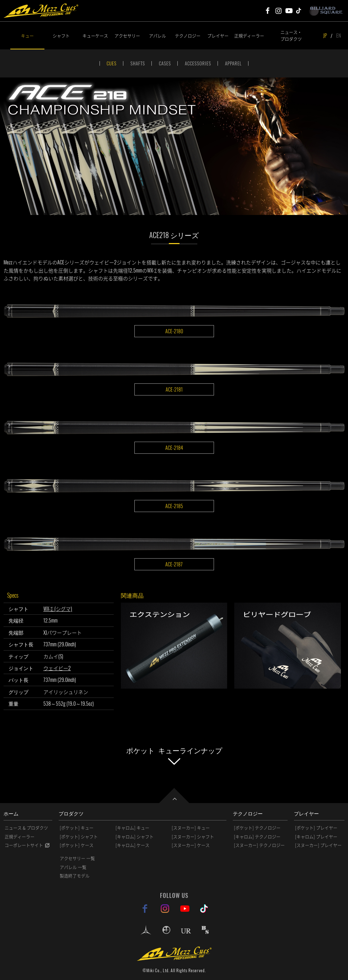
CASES (165, 63)
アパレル (157, 36)
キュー (27, 36)
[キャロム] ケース (132, 845)
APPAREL (233, 63)
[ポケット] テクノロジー (257, 828)
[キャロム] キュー (132, 828)
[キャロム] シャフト (135, 837)
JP (325, 35)
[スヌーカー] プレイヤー (318, 845)
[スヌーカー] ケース (191, 845)
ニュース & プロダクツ (26, 828)
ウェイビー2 (57, 668)
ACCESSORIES (198, 63)
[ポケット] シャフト (79, 837)
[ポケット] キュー (77, 828)
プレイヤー (218, 36)
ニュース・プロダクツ (291, 36)
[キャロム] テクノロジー (257, 837)
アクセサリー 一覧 (77, 858)
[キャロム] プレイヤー (316, 837)
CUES (112, 63)
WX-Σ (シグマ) (58, 609)
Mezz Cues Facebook (268, 11)
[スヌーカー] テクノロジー (259, 845)
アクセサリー (127, 36)
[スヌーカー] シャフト (193, 837)
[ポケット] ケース (77, 845)
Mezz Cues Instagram (278, 11)
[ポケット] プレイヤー (316, 828)
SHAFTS (138, 63)
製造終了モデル (75, 876)
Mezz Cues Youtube (289, 11)
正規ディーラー (249, 36)
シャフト (61, 36)
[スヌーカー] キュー (191, 828)
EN (339, 35)
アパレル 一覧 (73, 867)
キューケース (95, 36)
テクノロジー (188, 36)
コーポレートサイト (24, 845)
